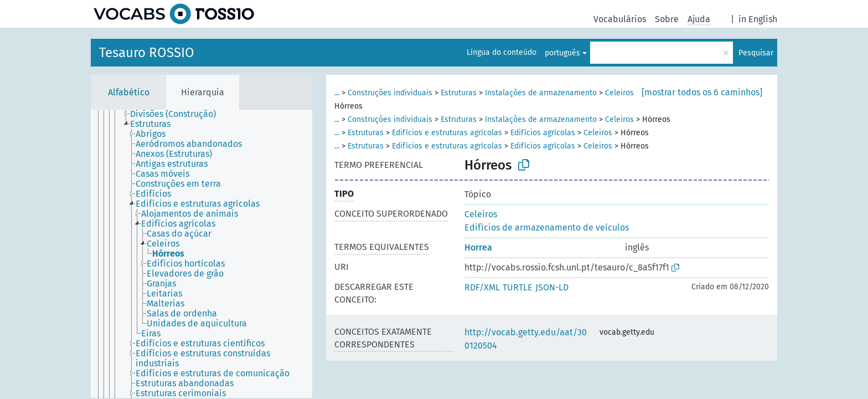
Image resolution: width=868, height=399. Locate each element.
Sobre (667, 19)
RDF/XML (482, 287)
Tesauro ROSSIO (147, 53)
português (562, 53)
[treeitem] (178, 114)
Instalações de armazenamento (541, 93)
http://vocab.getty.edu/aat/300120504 (526, 339)
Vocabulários (620, 19)
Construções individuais (390, 93)
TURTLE (518, 287)
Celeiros (619, 93)
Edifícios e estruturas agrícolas (447, 133)
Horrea (478, 247)
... (337, 93)
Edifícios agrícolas (543, 133)
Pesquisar (756, 53)
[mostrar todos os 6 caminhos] (702, 92)
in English (758, 19)
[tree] (201, 254)
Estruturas (459, 93)
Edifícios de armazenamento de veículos (547, 227)
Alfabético (129, 92)
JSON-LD (552, 287)
